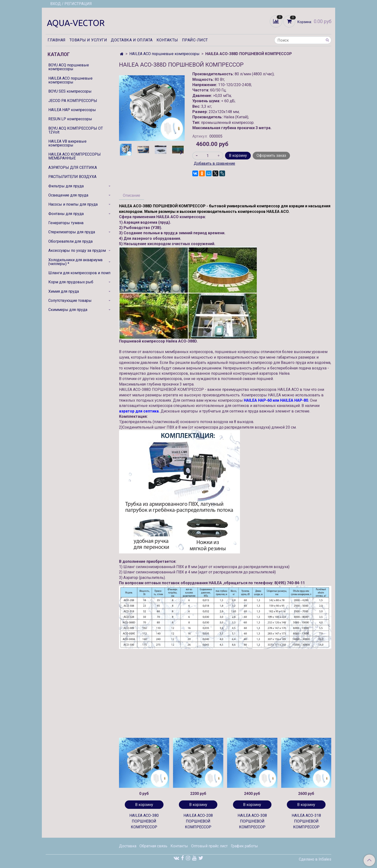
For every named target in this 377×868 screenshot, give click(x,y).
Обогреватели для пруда (70, 241)
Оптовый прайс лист (209, 846)
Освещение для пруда (68, 195)
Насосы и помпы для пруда (73, 204)
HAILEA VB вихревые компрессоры (67, 143)
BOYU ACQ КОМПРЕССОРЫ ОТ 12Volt (76, 130)
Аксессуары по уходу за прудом (77, 250)
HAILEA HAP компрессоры (72, 110)
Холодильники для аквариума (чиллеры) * (75, 262)
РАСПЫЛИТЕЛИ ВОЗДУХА (72, 177)
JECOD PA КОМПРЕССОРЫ (73, 101)
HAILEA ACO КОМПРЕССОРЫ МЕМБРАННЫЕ (75, 156)
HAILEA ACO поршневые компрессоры (164, 54)
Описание (132, 195)
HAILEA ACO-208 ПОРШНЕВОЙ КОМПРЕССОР (198, 821)
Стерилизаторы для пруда (72, 232)
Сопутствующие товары (70, 301)
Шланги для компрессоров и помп (79, 273)
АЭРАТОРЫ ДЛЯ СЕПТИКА (73, 168)
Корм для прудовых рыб (71, 282)
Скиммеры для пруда (68, 310)
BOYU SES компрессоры (70, 91)
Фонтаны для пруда (66, 214)
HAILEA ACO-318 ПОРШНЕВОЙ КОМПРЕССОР (306, 821)
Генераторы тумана (66, 223)
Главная (57, 40)
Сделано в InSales (315, 859)
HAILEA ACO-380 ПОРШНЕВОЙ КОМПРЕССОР (144, 821)
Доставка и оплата (132, 40)
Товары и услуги (88, 40)
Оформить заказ (271, 155)
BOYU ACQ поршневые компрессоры (69, 67)
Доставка (128, 846)
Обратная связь (153, 846)
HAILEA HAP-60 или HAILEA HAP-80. (276, 400)
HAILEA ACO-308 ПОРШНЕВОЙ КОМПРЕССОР (252, 821)
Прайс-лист (195, 40)
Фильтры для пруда (66, 186)
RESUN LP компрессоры (70, 119)
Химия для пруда (64, 291)
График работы (244, 846)
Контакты (167, 40)
